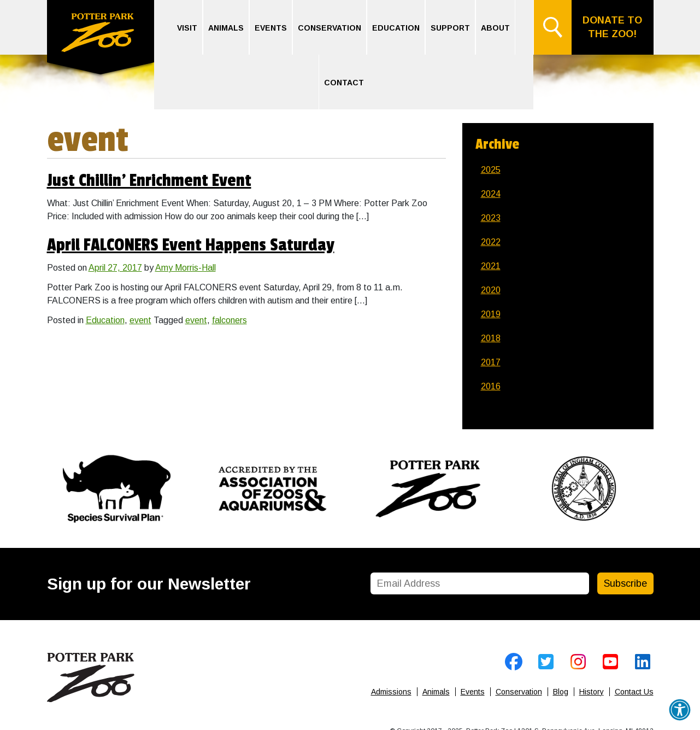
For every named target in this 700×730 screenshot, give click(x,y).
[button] (680, 710)
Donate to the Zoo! (612, 27)
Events (271, 28)
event (140, 320)
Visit (187, 28)
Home (101, 39)
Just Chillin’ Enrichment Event (149, 181)
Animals (226, 28)
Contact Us (634, 692)
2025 (491, 170)
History (592, 692)
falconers (230, 320)
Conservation (330, 28)
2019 (491, 314)
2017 (491, 362)
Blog (561, 692)
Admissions (391, 692)
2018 (491, 338)
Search (552, 27)
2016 (491, 386)
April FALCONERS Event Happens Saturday (191, 245)
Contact (344, 83)
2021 (491, 266)
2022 (491, 242)
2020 (491, 290)
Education (396, 28)
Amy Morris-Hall (186, 268)
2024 (491, 194)
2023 (491, 218)
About (495, 28)
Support (450, 28)
